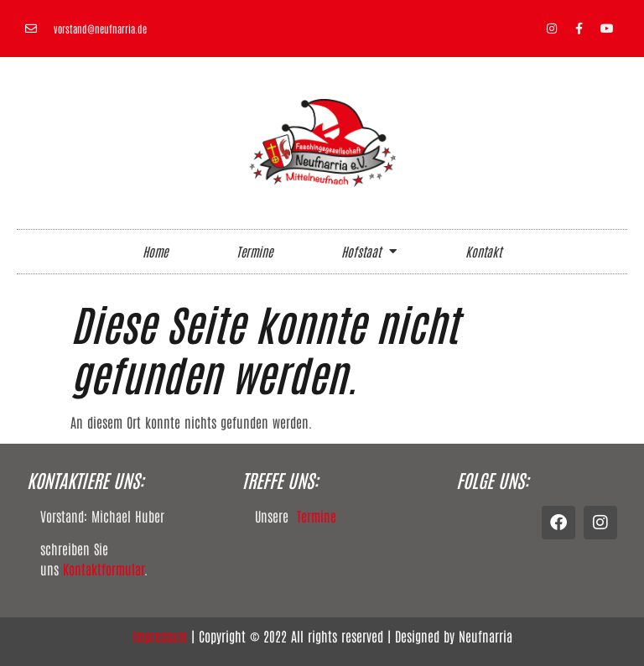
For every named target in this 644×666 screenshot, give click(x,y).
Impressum (160, 636)
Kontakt (483, 251)
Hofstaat (369, 251)
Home (155, 251)
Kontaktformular (104, 569)
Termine (254, 251)
